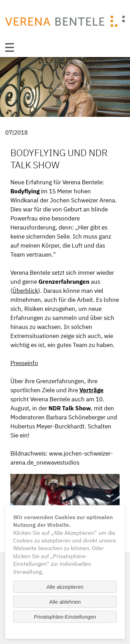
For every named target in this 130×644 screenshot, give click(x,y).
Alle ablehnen (65, 602)
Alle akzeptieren (65, 587)
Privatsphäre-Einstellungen (65, 617)
